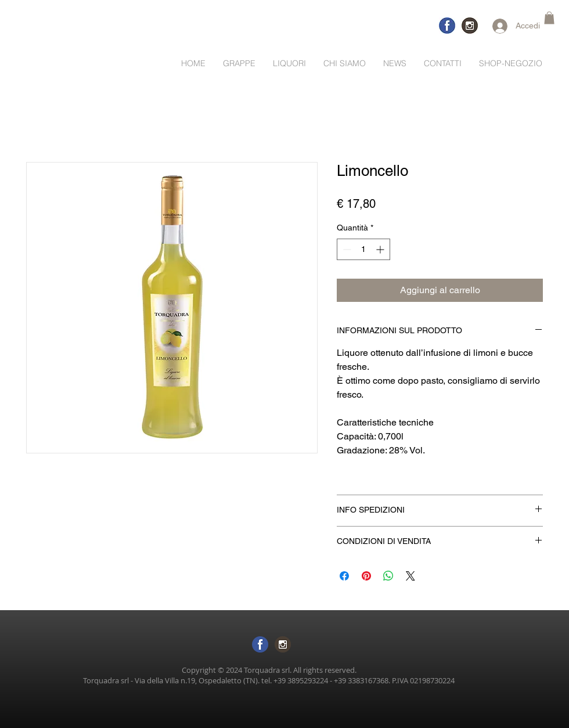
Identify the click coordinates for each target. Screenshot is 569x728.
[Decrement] (346, 249)
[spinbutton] (363, 249)
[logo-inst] (470, 26)
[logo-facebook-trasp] (447, 26)
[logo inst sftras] (283, 644)
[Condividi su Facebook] (344, 576)
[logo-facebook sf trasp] (260, 644)
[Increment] (381, 249)
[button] (549, 18)
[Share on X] (410, 576)
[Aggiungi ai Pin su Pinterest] (366, 576)
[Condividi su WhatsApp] (388, 576)
